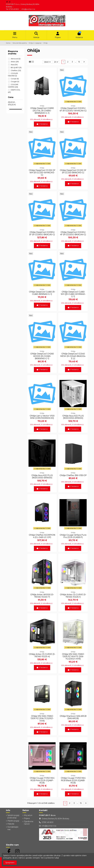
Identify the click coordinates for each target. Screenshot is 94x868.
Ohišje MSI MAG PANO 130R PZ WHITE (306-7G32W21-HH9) (73, 656)
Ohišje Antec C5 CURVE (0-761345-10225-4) (42, 655)
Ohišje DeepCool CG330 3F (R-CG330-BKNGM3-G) (73, 171)
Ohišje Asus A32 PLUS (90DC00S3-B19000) (73, 417)
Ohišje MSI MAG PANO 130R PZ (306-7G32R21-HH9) (42, 718)
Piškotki (11, 824)
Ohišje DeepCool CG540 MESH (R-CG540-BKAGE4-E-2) (73, 356)
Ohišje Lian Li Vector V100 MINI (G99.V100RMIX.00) (42, 417)
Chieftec (16, 70)
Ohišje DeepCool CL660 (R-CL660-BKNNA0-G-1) (42, 293)
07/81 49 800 (48, 822)
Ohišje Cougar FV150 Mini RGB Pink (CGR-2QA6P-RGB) (42, 780)
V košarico (42, 124)
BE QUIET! (16, 67)
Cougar (15, 82)
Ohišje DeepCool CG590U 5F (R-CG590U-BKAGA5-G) (42, 233)
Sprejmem (10, 863)
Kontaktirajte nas (13, 828)
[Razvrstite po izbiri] (47, 62)
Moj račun (28, 815)
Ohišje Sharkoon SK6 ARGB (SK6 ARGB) (73, 717)
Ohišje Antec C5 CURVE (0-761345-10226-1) (73, 596)
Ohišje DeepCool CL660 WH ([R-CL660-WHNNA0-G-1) (73, 294)
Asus (14, 65)
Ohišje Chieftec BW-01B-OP (73, 475)
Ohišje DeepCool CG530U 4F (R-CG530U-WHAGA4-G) (73, 109)
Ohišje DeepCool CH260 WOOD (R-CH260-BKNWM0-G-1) (42, 356)
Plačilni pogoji (13, 821)
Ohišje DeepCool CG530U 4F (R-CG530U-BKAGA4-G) (73, 233)
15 (79, 62)
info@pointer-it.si (28, 9)
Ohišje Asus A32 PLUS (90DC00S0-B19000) (42, 477)
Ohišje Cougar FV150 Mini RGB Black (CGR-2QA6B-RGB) (73, 780)
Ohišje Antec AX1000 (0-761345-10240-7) (42, 596)
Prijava (27, 818)
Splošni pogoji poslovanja (13, 817)
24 (56, 62)
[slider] (9, 109)
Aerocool (16, 59)
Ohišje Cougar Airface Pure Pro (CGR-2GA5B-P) (73, 536)
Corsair (15, 79)
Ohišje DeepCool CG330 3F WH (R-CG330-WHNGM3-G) (42, 173)
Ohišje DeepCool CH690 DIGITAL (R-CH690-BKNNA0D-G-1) (42, 111)
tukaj (56, 858)
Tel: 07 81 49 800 (13, 9)
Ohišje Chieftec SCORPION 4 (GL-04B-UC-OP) (42, 536)
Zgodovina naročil (29, 823)
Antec (15, 62)
